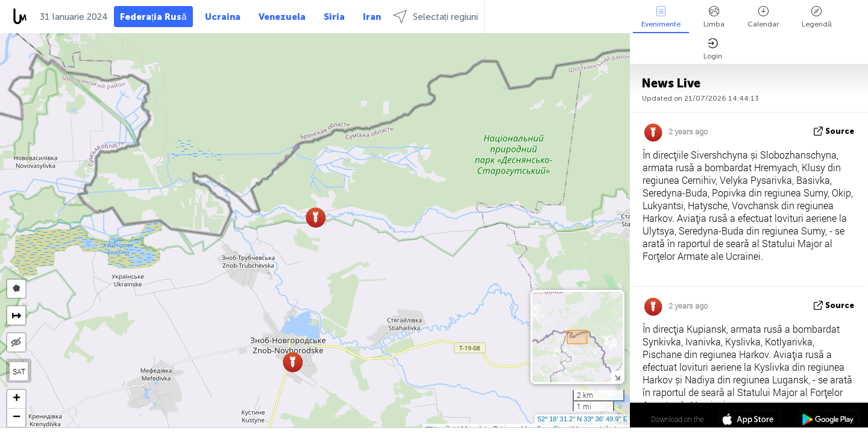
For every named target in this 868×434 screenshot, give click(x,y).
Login (713, 49)
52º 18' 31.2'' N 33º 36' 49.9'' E (583, 419)
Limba (714, 17)
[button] (293, 362)
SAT (19, 371)
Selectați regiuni (436, 17)
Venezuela (282, 17)
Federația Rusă (153, 17)
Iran (372, 17)
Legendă (817, 17)
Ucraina (223, 17)
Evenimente (661, 17)
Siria (334, 17)
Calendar (763, 17)
